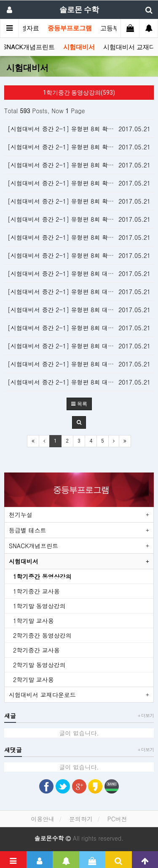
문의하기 (81, 819)
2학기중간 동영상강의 (42, 635)
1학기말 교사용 (33, 621)
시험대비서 (79, 47)
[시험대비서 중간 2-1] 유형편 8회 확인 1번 (66, 255)
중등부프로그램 (70, 28)
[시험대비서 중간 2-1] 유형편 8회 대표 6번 (66, 310)
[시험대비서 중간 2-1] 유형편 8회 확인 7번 (66, 201)
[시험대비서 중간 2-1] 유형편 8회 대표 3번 (66, 364)
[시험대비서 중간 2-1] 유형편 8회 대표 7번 (66, 292)
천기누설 (21, 515)
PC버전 (117, 819)
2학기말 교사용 (33, 680)
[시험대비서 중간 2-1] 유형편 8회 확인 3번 (66, 237)
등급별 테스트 (28, 530)
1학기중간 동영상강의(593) (79, 93)
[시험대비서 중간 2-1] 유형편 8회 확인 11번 (68, 165)
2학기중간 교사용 (36, 650)
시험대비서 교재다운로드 (42, 695)
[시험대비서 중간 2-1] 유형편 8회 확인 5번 (66, 219)
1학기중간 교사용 (36, 591)
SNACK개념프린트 (29, 47)
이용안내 (43, 819)
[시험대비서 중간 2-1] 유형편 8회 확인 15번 (68, 129)
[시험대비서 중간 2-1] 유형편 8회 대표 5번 (66, 328)
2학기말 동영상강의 (39, 665)
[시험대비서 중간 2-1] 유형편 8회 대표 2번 (66, 382)
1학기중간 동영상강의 (42, 576)
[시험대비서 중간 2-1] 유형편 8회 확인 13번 (68, 147)
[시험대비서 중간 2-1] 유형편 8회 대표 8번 (66, 273)
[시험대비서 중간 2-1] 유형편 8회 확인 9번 (66, 183)
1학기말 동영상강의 (39, 606)
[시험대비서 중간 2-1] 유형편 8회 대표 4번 (66, 346)
